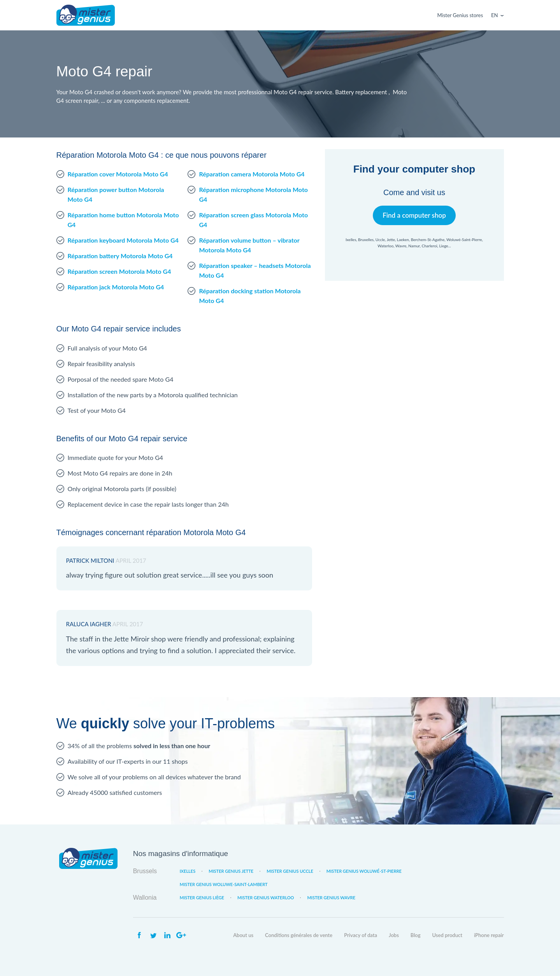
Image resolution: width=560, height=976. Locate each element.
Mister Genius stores (460, 15)
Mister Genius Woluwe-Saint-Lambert (224, 884)
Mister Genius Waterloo (266, 898)
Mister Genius (86, 15)
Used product (447, 935)
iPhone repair (489, 935)
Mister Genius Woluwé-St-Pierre (364, 871)
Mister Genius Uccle (290, 871)
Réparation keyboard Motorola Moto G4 (123, 240)
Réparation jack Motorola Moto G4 (116, 287)
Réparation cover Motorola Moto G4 (118, 174)
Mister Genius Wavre (331, 898)
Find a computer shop (414, 215)
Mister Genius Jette (231, 871)
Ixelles (188, 871)
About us (243, 935)
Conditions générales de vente (299, 935)
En (494, 15)
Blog (416, 935)
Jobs (394, 935)
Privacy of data (361, 935)
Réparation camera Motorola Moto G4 (252, 174)
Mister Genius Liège (202, 898)
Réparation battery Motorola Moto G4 (120, 256)
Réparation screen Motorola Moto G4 (119, 271)
